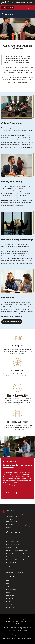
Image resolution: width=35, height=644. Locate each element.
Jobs (8, 586)
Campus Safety (10, 596)
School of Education (12, 548)
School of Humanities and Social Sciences (18, 554)
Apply (3, 8)
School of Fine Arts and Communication (17, 551)
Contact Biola (10, 524)
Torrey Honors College (12, 566)
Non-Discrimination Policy (12, 621)
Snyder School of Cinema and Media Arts (17, 560)
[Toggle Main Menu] (32, 8)
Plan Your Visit (10, 528)
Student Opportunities (18, 395)
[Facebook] (7, 533)
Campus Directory (11, 590)
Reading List (18, 346)
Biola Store (9, 602)
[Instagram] (20, 533)
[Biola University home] (17, 511)
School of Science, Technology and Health (18, 557)
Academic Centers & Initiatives (15, 572)
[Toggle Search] (28, 8)
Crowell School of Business (14, 541)
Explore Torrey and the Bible (12, 322)
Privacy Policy (12, 619)
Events (8, 580)
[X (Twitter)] (12, 533)
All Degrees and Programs (13, 569)
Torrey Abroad (17, 370)
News (8, 583)
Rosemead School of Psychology (15, 545)
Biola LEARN (10, 599)
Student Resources (12, 605)
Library (8, 593)
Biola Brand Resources (13, 608)
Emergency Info (16, 624)
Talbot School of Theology (13, 563)
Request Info (10, 8)
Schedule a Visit (10, 493)
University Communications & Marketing (22, 639)
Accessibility (21, 619)
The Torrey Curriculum (18, 422)
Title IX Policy (24, 621)
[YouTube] (16, 533)
